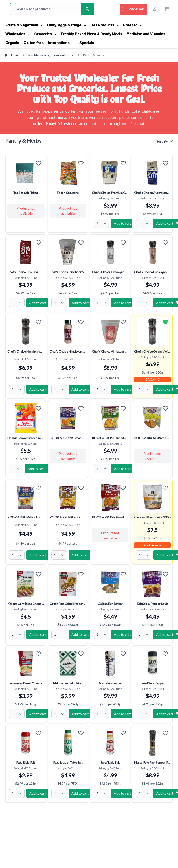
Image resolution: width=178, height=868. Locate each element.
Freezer (132, 25)
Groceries (45, 34)
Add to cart (126, 223)
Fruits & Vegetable (24, 25)
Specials (87, 43)
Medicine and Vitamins (146, 34)
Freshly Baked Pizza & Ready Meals (91, 34)
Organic (12, 43)
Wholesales (18, 34)
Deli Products (105, 25)
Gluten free (33, 43)
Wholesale (133, 9)
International (61, 43)
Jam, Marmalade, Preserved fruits (50, 55)
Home (11, 55)
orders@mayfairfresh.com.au (58, 123)
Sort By (165, 141)
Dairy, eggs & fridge (67, 25)
